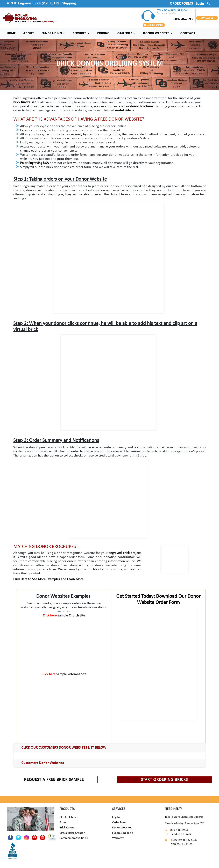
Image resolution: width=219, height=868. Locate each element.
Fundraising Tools (123, 833)
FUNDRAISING (53, 33)
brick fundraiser (24, 102)
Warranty (118, 838)
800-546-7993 (175, 19)
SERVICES (81, 33)
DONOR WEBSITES (158, 33)
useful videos (124, 111)
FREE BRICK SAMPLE (154, 25)
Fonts (63, 823)
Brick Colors (67, 828)
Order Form (119, 823)
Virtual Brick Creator (72, 833)
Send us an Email (181, 834)
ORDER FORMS (181, 4)
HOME (11, 33)
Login (200, 4)
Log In (116, 817)
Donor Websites (122, 828)
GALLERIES (126, 33)
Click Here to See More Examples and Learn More (48, 579)
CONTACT (188, 33)
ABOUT (29, 33)
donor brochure (142, 106)
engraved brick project (125, 553)
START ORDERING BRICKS (164, 780)
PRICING (103, 33)
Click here (50, 616)
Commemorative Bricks (74, 838)
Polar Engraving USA (34, 163)
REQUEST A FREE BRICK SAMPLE (54, 780)
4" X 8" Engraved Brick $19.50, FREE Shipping (41, 3)
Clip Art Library (69, 817)
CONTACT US (207, 18)
